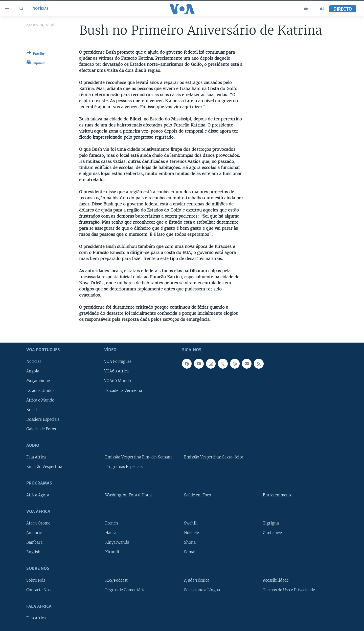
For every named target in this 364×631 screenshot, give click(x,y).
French (112, 523)
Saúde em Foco (198, 495)
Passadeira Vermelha (123, 390)
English (33, 552)
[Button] (36, 54)
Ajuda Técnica (197, 580)
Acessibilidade (276, 580)
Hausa (111, 533)
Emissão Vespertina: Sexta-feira (214, 457)
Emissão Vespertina (44, 467)
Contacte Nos (38, 590)
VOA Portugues (118, 362)
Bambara (34, 542)
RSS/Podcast (116, 580)
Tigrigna (271, 523)
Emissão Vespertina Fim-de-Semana (139, 457)
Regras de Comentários (126, 590)
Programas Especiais (124, 467)
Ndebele (191, 533)
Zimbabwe (272, 533)
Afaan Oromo (38, 523)
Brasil (32, 410)
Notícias (41, 9)
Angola (33, 371)
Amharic (34, 533)
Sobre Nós (36, 580)
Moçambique (38, 381)
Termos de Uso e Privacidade (289, 590)
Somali (190, 552)
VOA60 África (116, 371)
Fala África (36, 457)
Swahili (191, 523)
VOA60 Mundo (118, 381)
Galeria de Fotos (41, 429)
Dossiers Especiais (43, 419)
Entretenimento (278, 495)
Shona (190, 542)
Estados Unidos (40, 390)
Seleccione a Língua (202, 590)
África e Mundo (40, 400)
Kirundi (112, 552)
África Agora (38, 495)
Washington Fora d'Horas (129, 495)
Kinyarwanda (117, 542)
